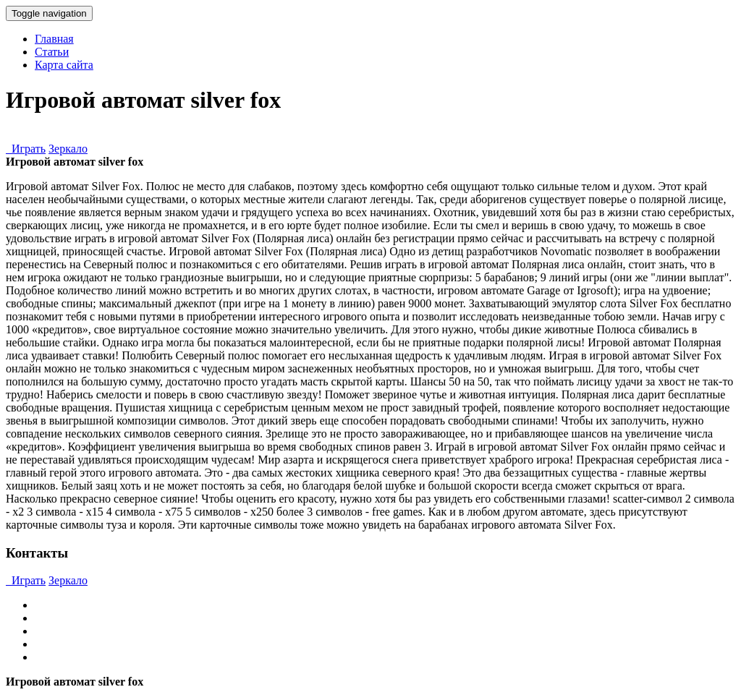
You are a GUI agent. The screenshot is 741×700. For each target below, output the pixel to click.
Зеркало (68, 149)
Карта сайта (64, 65)
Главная (54, 39)
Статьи (52, 52)
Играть (26, 149)
